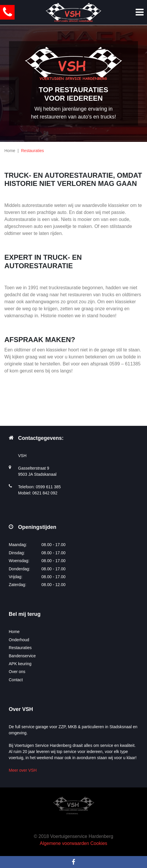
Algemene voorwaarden (64, 843)
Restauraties (20, 648)
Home (10, 151)
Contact (16, 680)
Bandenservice (22, 656)
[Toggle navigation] (140, 12)
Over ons (17, 672)
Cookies (99, 843)
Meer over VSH (23, 770)
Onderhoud (19, 640)
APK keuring (20, 664)
